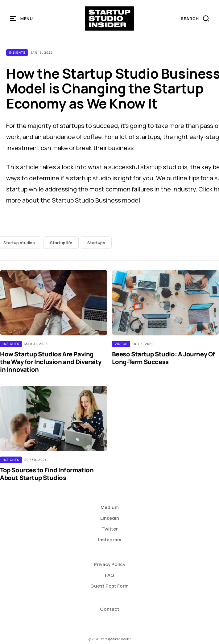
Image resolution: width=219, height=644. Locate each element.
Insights (17, 52)
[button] (22, 18)
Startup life (61, 243)
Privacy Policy (109, 564)
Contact (110, 609)
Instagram (110, 540)
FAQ (109, 575)
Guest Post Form (109, 586)
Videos (121, 344)
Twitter (110, 529)
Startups (96, 243)
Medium (110, 507)
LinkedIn (110, 518)
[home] (110, 18)
